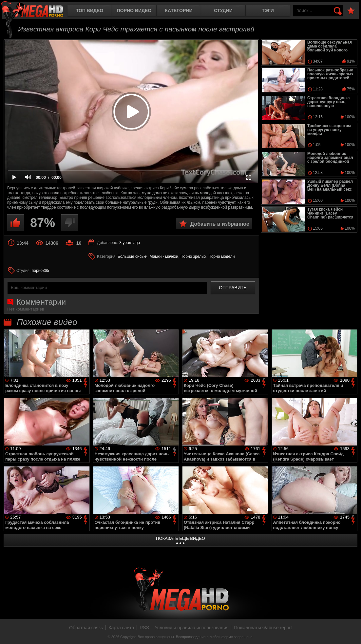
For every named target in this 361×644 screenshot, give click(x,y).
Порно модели (221, 256)
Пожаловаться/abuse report (263, 628)
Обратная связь (86, 628)
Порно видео (134, 10)
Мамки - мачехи (164, 256)
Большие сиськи (133, 256)
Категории (179, 10)
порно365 (40, 271)
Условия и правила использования (191, 628)
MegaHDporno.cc (38, 11)
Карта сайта (121, 628)
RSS (144, 628)
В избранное (351, 11)
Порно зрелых (193, 256)
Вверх (351, 632)
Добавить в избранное (220, 224)
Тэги (268, 10)
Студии (223, 10)
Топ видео (90, 10)
